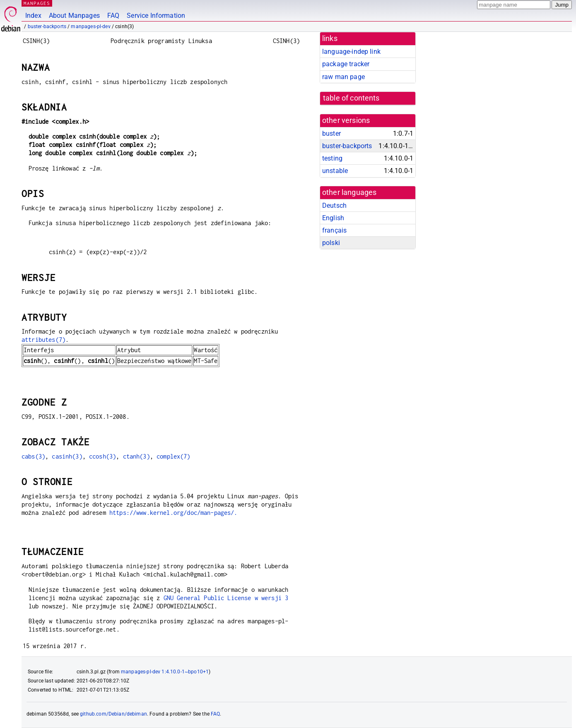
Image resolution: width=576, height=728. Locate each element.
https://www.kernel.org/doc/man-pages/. (174, 513)
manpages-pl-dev (90, 26)
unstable (335, 171)
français (334, 230)
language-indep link (351, 52)
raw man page (343, 77)
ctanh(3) (136, 456)
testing (332, 158)
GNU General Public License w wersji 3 (226, 598)
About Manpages (74, 16)
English (333, 218)
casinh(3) (67, 456)
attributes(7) (43, 340)
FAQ (113, 16)
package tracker (346, 64)
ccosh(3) (102, 456)
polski (331, 243)
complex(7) (174, 456)
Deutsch (334, 205)
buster (331, 133)
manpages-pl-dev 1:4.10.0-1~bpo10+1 (165, 672)
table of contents (351, 98)
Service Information (156, 16)
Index (33, 16)
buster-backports (47, 26)
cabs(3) (33, 456)
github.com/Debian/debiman (113, 714)
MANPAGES (37, 3)
